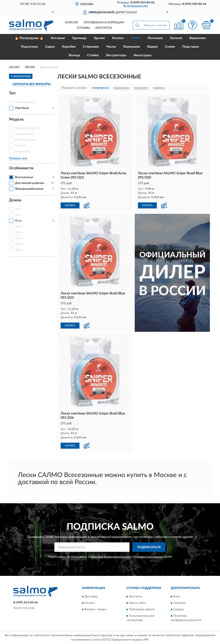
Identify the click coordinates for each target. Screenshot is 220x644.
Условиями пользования (148, 557)
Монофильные (25, 102)
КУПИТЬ (70, 205)
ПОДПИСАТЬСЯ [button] (149, 547)
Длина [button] (15, 200)
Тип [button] (12, 93)
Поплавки (155, 38)
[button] (136, 6)
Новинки (180, 603)
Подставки (191, 47)
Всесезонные (24, 177)
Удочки (99, 38)
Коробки (69, 47)
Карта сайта (137, 603)
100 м (19, 227)
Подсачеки (29, 47)
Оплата (90, 603)
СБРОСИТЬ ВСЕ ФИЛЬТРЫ (32, 84)
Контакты (104, 28)
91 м (18, 221)
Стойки (93, 55)
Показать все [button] (18, 158)
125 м (19, 238)
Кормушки (132, 47)
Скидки (179, 609)
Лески (136, 38)
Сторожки (91, 47)
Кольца (74, 55)
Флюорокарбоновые (29, 189)
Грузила (176, 38)
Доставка (91, 597)
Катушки (58, 38)
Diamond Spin (25, 134)
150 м (19, 244)
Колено (118, 38)
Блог (177, 597)
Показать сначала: (74, 88)
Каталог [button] (72, 23)
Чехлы (111, 47)
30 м (18, 209)
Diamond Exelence (27, 128)
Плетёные (22, 108)
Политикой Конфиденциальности (110, 557)
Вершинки (198, 38)
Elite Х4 (20, 146)
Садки (50, 47)
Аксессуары (143, 55)
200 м (19, 250)
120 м (19, 233)
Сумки (170, 47)
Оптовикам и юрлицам (104, 23)
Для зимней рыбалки (30, 183)
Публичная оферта (142, 609)
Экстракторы (116, 55)
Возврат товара (95, 609)
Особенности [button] (21, 168)
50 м (18, 215)
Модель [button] (16, 119)
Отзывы (84, 28)
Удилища (79, 38)
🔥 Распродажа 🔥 (29, 38)
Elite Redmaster (25, 140)
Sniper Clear (23, 151)
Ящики (152, 47)
